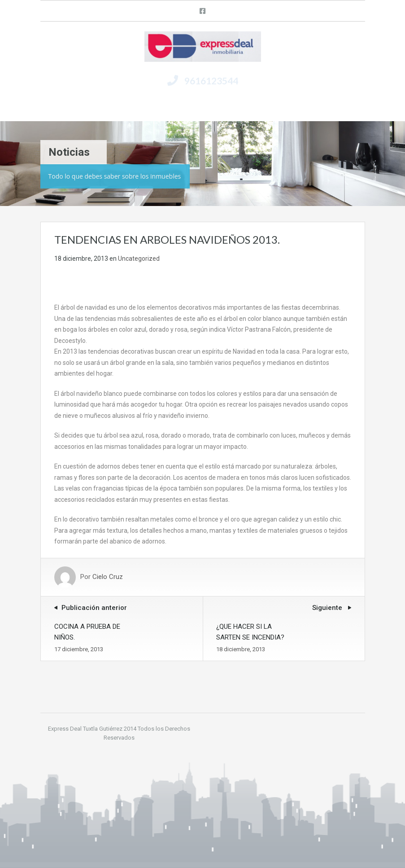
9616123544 (211, 81)
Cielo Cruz (108, 577)
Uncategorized (139, 259)
